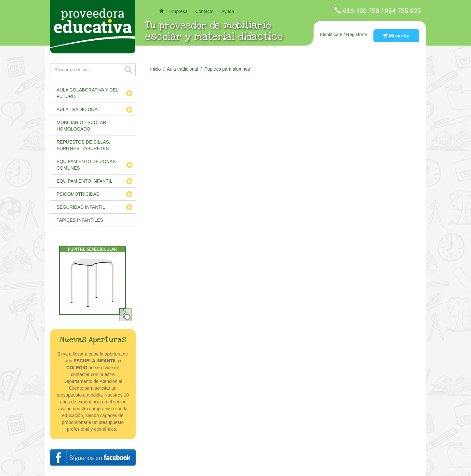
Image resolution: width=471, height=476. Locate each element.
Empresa (178, 11)
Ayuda (228, 11)
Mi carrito (396, 36)
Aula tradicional (78, 109)
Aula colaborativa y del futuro (87, 93)
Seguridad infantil (81, 207)
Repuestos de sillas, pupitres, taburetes (83, 145)
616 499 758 (361, 11)
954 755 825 (403, 11)
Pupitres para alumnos (227, 69)
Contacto (204, 11)
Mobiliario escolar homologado (81, 126)
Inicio (156, 69)
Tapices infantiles (80, 220)
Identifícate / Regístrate (344, 35)
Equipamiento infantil (84, 181)
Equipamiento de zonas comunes (86, 165)
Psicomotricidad (78, 194)
